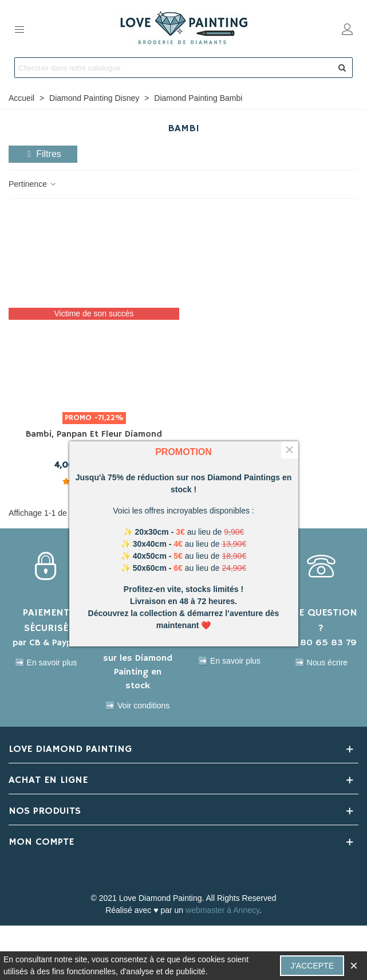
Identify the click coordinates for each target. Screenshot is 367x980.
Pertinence (33, 184)
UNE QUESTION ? (321, 620)
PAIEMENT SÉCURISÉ (46, 620)
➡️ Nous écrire (321, 663)
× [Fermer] (289, 450)
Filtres (43, 154)
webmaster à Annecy (222, 910)
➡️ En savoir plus (46, 663)
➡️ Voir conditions (137, 705)
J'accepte (312, 966)
